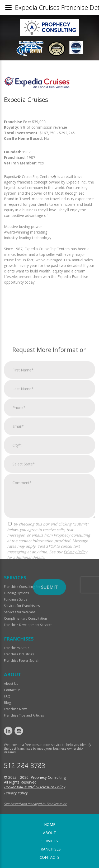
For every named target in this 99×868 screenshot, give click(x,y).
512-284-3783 (25, 765)
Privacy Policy (75, 645)
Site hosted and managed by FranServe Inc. (36, 804)
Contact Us (12, 690)
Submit (49, 681)
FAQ (7, 696)
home (50, 824)
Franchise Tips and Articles (24, 715)
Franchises (50, 849)
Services (50, 841)
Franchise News (16, 709)
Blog (7, 703)
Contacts (49, 857)
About (49, 833)
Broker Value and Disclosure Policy (34, 787)
